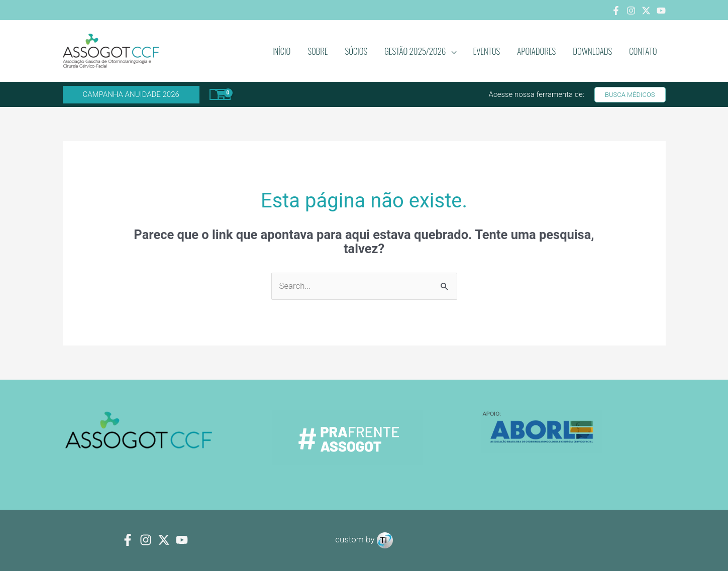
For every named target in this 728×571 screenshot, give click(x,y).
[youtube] (182, 540)
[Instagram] (631, 11)
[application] (451, 51)
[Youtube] (661, 11)
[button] (131, 95)
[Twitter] (646, 11)
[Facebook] (616, 11)
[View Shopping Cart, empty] (220, 94)
